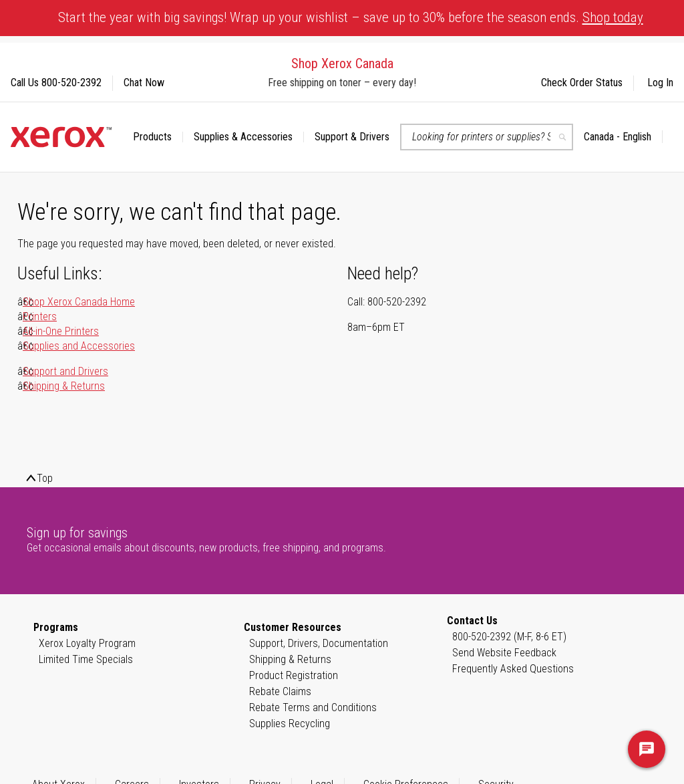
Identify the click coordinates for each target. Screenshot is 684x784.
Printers (40, 316)
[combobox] (487, 137)
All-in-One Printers (61, 331)
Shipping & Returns (64, 386)
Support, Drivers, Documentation (319, 643)
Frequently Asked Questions (513, 669)
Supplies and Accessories (79, 346)
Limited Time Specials (86, 659)
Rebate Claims (280, 691)
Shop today (613, 17)
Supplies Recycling (290, 724)
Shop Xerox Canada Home (79, 302)
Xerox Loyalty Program (87, 643)
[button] (623, 137)
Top (45, 478)
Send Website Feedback (504, 653)
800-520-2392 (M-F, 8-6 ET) (509, 637)
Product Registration (294, 675)
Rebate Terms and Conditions (313, 707)
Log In (660, 83)
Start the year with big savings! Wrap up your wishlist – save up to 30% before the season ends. (351, 17)
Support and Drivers (65, 371)
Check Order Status (582, 83)
